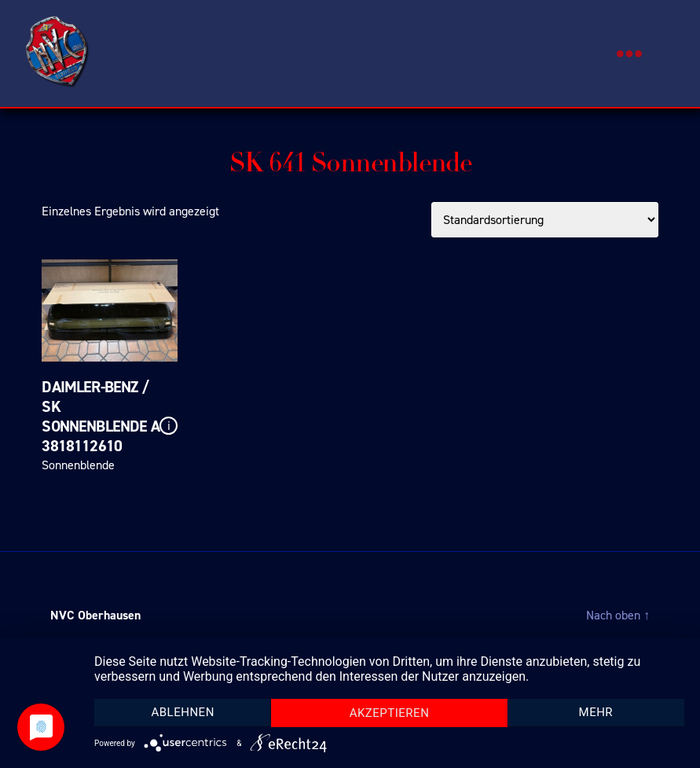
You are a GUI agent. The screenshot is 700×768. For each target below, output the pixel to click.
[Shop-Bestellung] (545, 220)
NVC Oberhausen (95, 615)
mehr (596, 712)
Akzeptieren (390, 713)
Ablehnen (182, 712)
